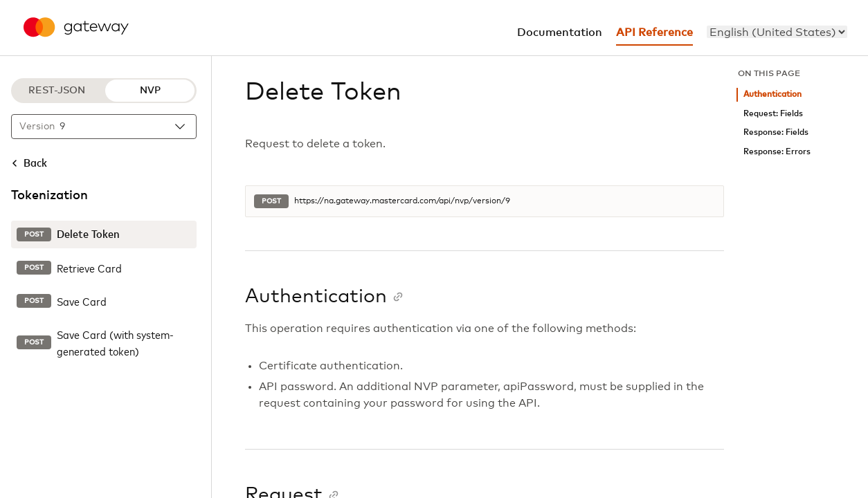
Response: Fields (776, 132)
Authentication (772, 94)
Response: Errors (777, 152)
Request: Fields (773, 114)
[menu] (777, 32)
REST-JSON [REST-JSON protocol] (57, 91)
